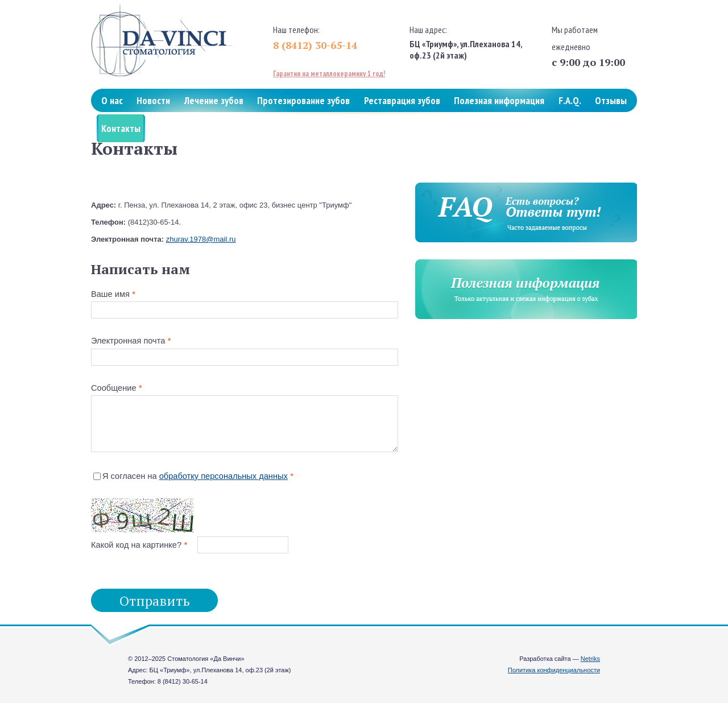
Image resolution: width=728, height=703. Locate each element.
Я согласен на (195, 476)
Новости (153, 100)
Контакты (121, 128)
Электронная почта (128, 341)
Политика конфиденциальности (554, 670)
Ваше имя (110, 294)
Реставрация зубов (402, 100)
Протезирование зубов (303, 100)
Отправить (155, 601)
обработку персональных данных (224, 476)
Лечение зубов (214, 100)
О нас (112, 100)
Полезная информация (499, 100)
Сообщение (114, 388)
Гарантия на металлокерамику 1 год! (329, 74)
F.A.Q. (570, 100)
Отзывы (611, 100)
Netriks (590, 659)
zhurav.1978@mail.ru (201, 239)
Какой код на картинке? (136, 545)
